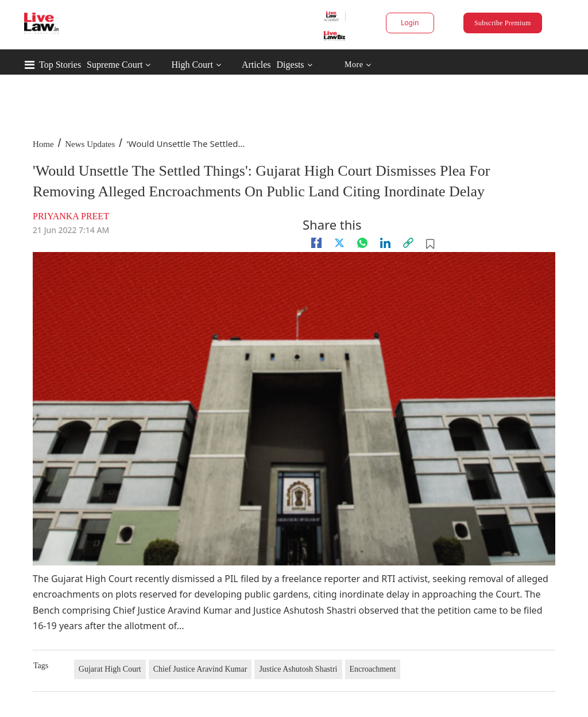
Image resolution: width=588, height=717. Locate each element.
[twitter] (339, 243)
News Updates (90, 144)
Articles (256, 65)
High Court (192, 65)
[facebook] (316, 243)
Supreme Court (115, 65)
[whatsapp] (362, 243)
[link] (408, 243)
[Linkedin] (385, 243)
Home (43, 144)
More (358, 65)
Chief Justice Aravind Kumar (200, 669)
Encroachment (373, 669)
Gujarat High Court (110, 669)
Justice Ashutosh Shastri (298, 669)
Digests (291, 65)
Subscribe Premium (502, 23)
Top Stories (60, 65)
